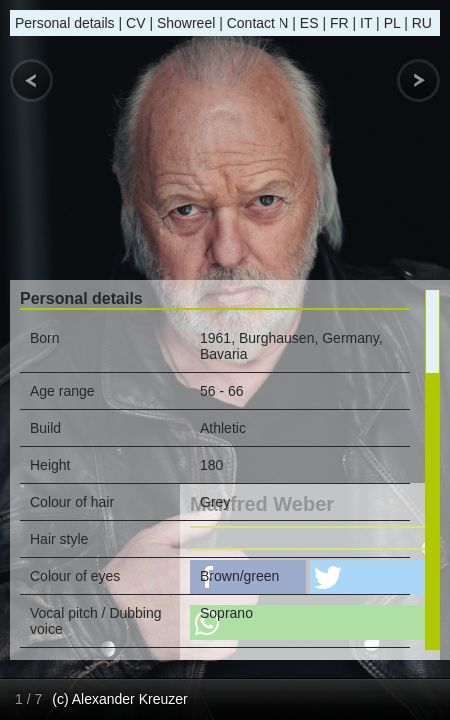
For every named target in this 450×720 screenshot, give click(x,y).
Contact (251, 23)
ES (309, 23)
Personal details (65, 23)
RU (422, 23)
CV (135, 23)
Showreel (186, 23)
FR (339, 23)
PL (392, 23)
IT (366, 23)
